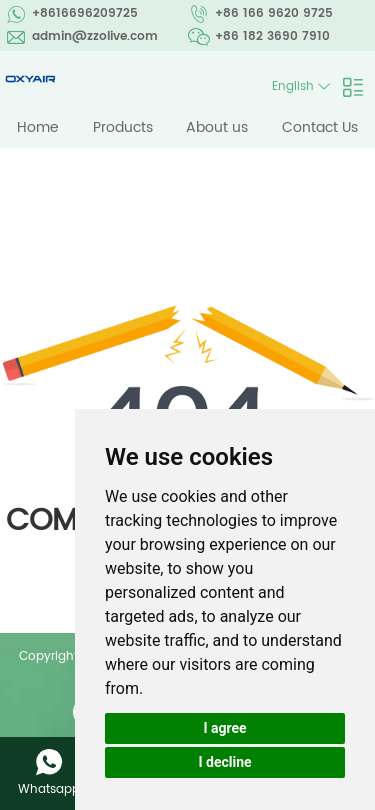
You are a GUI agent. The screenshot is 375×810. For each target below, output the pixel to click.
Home (38, 127)
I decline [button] (224, 762)
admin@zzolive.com (95, 36)
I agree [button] (224, 728)
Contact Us (320, 127)
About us (217, 127)
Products (123, 127)
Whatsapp (49, 789)
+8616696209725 (85, 13)
